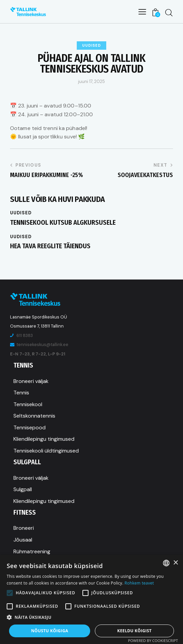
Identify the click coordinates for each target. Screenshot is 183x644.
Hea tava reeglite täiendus (50, 246)
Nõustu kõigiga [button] (50, 631)
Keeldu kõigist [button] (135, 631)
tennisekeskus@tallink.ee (42, 345)
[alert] (91, 599)
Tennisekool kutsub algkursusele (63, 222)
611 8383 (25, 335)
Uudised (91, 45)
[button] (91, 617)
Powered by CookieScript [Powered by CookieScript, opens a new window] (153, 640)
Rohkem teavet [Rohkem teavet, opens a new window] (139, 583)
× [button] (175, 563)
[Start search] (169, 13)
